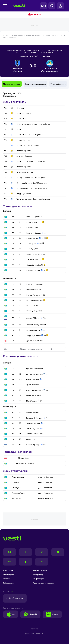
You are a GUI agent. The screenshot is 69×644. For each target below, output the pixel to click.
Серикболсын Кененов (36, 254)
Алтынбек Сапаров (34, 260)
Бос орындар (38, 575)
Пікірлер (6, 579)
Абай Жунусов (32, 249)
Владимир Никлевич (34, 284)
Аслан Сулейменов (34, 222)
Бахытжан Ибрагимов (35, 418)
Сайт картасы (8, 583)
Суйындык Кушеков (34, 311)
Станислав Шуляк (33, 330)
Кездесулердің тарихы (35, 84)
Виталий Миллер (33, 412)
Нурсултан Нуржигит (35, 300)
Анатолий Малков (33, 318)
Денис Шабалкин (45, 488)
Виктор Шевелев (45, 482)
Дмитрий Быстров (46, 477)
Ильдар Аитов (32, 306)
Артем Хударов (33, 385)
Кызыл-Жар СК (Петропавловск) (50, 66)
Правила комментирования (44, 583)
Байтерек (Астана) (18, 66)
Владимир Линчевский (25, 464)
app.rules (34, 629)
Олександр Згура (33, 445)
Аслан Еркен (31, 244)
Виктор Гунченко (33, 295)
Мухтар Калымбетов (35, 374)
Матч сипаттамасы (12, 84)
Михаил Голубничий (34, 217)
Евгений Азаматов (34, 289)
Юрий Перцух (32, 401)
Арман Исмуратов (45, 493)
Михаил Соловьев (25, 458)
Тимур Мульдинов (34, 336)
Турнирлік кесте (58, 84)
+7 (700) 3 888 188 (15, 598)
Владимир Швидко (34, 233)
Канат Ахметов (32, 238)
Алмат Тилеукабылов (35, 390)
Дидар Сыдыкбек (34, 265)
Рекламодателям (40, 570)
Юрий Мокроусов (33, 423)
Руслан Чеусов (32, 227)
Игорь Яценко (32, 439)
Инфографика (8, 575)
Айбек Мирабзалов (34, 395)
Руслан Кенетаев (33, 270)
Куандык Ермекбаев (34, 369)
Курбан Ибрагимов (46, 498)
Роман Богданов (33, 429)
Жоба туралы (8, 570)
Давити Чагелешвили (35, 341)
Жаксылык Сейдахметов (36, 325)
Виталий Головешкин (34, 434)
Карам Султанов (33, 380)
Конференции (38, 579)
